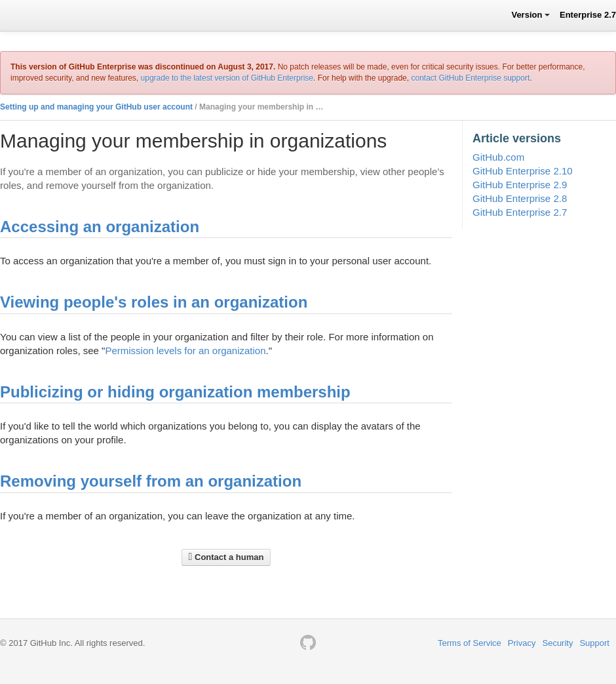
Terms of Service (470, 643)
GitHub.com (498, 157)
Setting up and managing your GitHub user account (96, 107)
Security (557, 643)
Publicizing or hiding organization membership (175, 392)
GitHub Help (36, 15)
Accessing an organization (100, 227)
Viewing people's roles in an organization (154, 302)
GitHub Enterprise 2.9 (520, 185)
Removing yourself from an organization (151, 481)
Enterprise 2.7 (588, 15)
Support (594, 643)
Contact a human (226, 557)
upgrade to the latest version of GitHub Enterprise (227, 78)
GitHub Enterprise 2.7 (520, 212)
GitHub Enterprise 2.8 (520, 198)
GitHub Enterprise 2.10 (523, 171)
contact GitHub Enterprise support (470, 78)
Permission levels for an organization (185, 351)
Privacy (522, 643)
